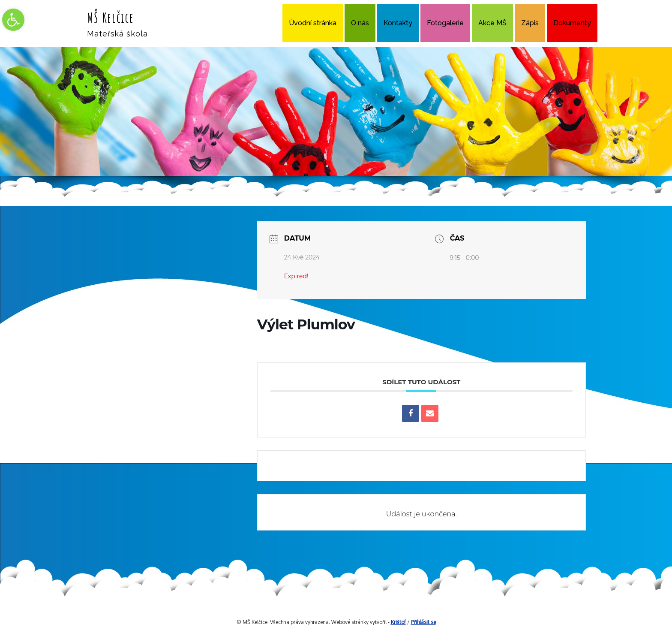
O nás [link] (360, 23)
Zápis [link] (530, 23)
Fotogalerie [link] (445, 23)
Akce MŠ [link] (492, 23)
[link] (13, 20)
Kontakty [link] (398, 23)
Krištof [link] (398, 622)
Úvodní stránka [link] (313, 23)
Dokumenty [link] (572, 23)
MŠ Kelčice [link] (111, 17)
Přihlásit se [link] (423, 622)
